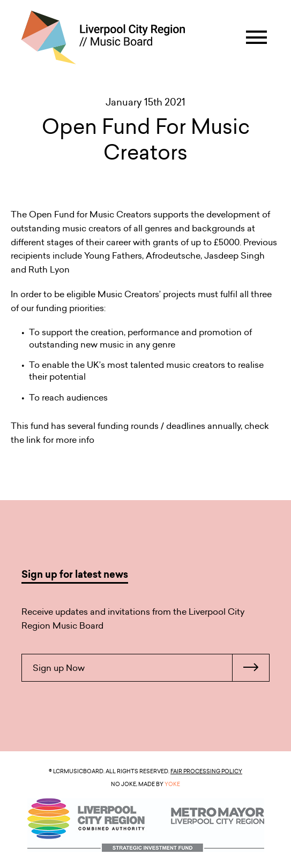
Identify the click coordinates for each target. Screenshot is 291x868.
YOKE (172, 784)
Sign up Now (151, 668)
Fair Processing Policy (206, 771)
